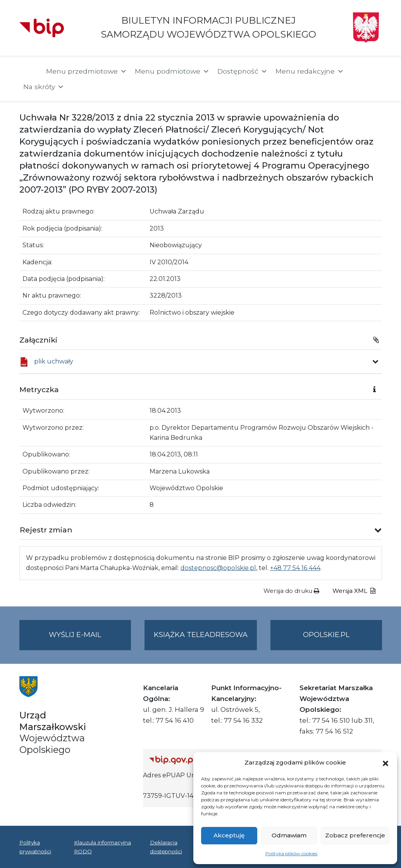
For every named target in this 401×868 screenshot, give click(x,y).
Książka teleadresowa (201, 635)
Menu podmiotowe (172, 71)
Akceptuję (229, 835)
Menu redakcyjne (310, 71)
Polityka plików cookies (291, 853)
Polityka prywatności (35, 847)
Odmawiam (289, 835)
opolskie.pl (326, 635)
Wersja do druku (291, 591)
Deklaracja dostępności (166, 847)
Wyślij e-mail (90, 640)
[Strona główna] (29, 72)
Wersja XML (354, 591)
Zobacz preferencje (355, 835)
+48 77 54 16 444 (295, 568)
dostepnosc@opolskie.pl (218, 568)
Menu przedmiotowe (87, 71)
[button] (386, 763)
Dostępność (243, 71)
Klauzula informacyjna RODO (102, 847)
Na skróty (44, 87)
